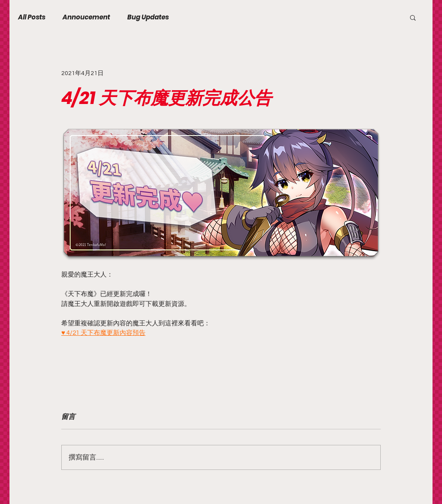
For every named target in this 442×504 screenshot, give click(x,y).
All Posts (32, 17)
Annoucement (86, 17)
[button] (413, 17)
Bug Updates (148, 17)
